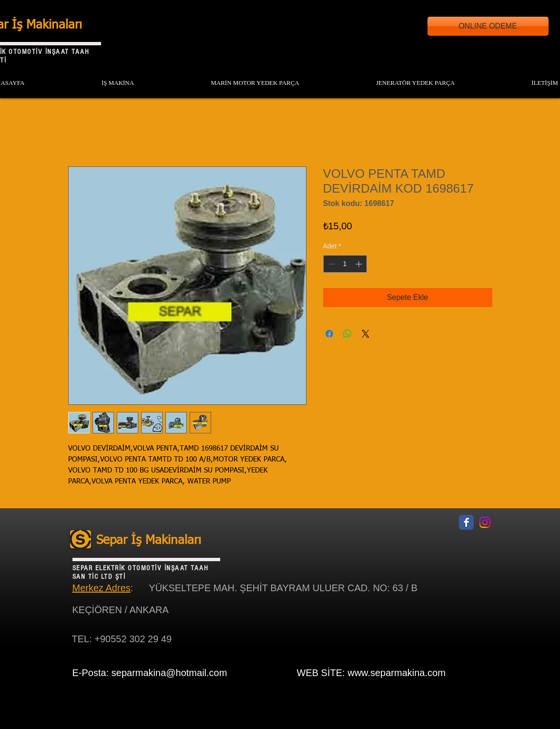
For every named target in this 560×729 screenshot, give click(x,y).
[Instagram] (485, 522)
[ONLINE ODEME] (488, 26)
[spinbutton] (345, 264)
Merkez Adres (102, 588)
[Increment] (360, 264)
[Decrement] (331, 264)
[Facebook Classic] (466, 522)
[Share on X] (366, 334)
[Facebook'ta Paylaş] (329, 334)
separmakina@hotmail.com (169, 673)
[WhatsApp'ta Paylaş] (347, 334)
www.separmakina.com (397, 673)
